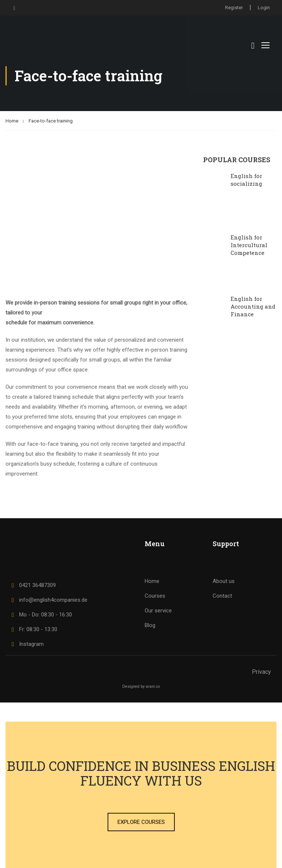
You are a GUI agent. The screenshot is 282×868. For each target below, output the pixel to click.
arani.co (153, 686)
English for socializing (246, 180)
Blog (150, 625)
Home (12, 121)
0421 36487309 (32, 585)
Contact (222, 596)
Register (234, 8)
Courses (155, 596)
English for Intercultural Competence (249, 245)
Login (264, 8)
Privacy (261, 672)
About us (224, 581)
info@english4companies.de (48, 600)
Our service (158, 611)
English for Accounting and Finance (253, 306)
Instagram (26, 644)
